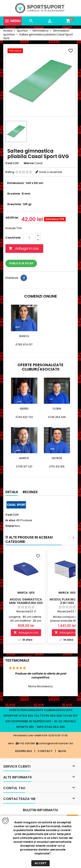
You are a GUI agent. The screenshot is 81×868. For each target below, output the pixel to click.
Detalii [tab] (12, 492)
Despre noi (24, 751)
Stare (10, 526)
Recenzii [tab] (30, 492)
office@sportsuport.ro (55, 743)
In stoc (10, 520)
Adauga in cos (24, 248)
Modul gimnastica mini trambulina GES (26, 601)
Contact (45, 751)
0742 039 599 (25, 743)
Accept (40, 863)
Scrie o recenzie (51, 172)
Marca (29, 163)
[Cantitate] (29, 238)
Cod (9, 163)
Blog (62, 751)
